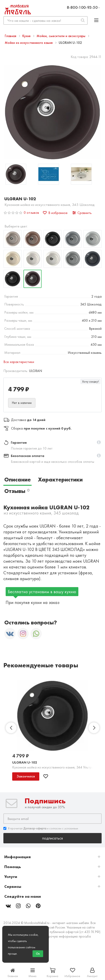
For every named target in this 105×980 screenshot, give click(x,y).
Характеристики (60, 480)
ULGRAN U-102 (25, 762)
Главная (11, 36)
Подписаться (52, 838)
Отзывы (17, 491)
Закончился (26, 776)
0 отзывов (31, 213)
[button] (99, 443)
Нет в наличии (22, 403)
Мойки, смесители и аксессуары (61, 36)
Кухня (27, 36)
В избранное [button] (55, 213)
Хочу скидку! (90, 381)
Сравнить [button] (82, 213)
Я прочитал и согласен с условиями (41, 828)
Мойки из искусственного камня (29, 43)
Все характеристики (19, 362)
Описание (17, 480)
